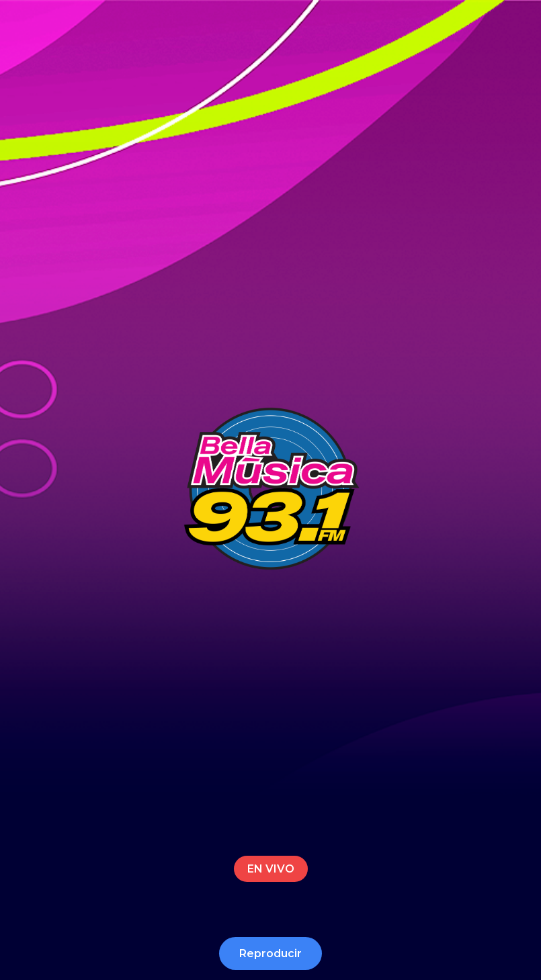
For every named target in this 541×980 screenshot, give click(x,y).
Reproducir (270, 953)
